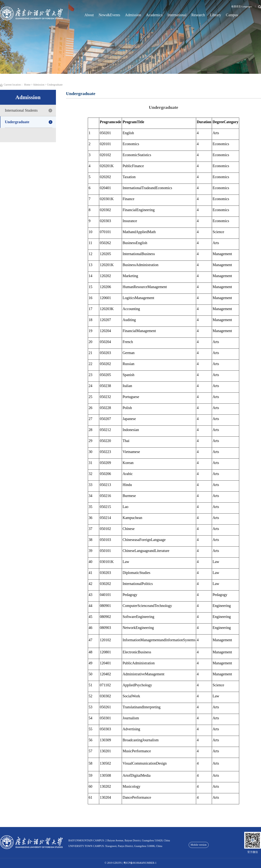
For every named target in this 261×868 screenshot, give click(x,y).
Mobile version (199, 845)
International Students (21, 110)
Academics (154, 15)
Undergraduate (55, 85)
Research (198, 15)
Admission (133, 15)
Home (27, 85)
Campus (232, 15)
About (89, 15)
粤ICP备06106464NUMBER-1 (140, 863)
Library (216, 15)
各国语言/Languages (242, 6)
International (177, 15)
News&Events (109, 15)
